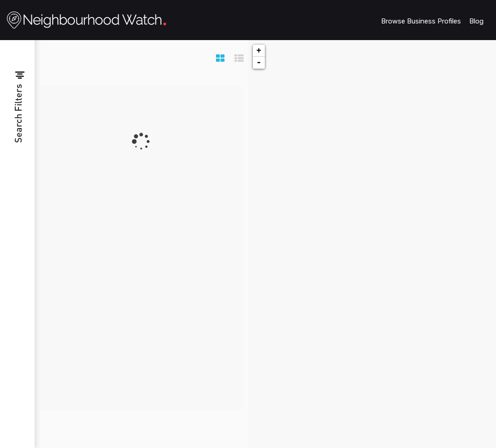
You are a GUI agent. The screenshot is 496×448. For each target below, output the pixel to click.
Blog (476, 21)
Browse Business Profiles (421, 21)
